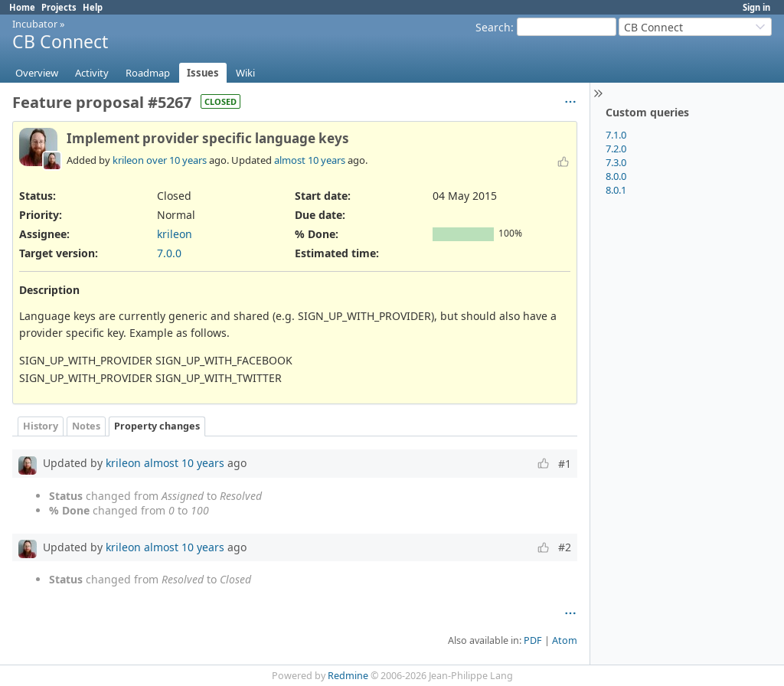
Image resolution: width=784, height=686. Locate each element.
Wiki (245, 73)
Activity (92, 73)
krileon (128, 160)
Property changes (157, 426)
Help (93, 7)
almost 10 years (310, 160)
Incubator (35, 24)
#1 (565, 464)
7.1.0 (616, 135)
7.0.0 (169, 253)
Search (493, 27)
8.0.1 (616, 190)
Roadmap (148, 73)
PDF (533, 640)
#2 (565, 547)
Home (22, 7)
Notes (86, 426)
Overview (37, 73)
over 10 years (176, 160)
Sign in (756, 7)
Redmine (348, 676)
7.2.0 (616, 149)
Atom (565, 640)
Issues (203, 73)
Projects (59, 7)
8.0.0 (616, 176)
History (41, 426)
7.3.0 (616, 162)
